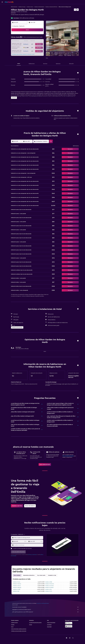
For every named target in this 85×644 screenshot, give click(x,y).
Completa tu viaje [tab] (52, 575)
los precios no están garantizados (43, 603)
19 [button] (28, 44)
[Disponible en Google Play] (69, 623)
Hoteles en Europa (22, 7)
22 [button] (37, 44)
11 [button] (24, 41)
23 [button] (40, 44)
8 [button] (37, 38)
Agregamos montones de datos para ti (45, 610)
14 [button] (34, 41)
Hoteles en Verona (17, 586)
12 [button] (28, 41)
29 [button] (37, 48)
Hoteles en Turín (49, 591)
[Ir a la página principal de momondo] (9, 2)
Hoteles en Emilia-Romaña (39, 7)
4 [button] (24, 38)
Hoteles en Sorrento (49, 586)
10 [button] (21, 41)
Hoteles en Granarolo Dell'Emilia (51, 7)
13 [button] (31, 41)
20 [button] (31, 44)
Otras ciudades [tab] (17, 575)
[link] (45, 465)
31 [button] (21, 51)
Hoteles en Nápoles (17, 588)
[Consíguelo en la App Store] (69, 626)
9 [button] (40, 38)
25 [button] (24, 48)
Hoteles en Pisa (48, 589)
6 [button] (31, 38)
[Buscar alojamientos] (2, 9)
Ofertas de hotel (14, 7)
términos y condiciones (32, 555)
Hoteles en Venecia (17, 584)
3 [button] (21, 38)
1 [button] (37, 35)
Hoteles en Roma (16, 582)
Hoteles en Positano (49, 588)
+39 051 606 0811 (15, 16)
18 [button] (24, 44)
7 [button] (34, 38)
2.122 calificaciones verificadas (27, 18)
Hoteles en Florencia (49, 584)
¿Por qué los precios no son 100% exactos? (45, 612)
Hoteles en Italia (30, 7)
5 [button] (28, 38)
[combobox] (28, 538)
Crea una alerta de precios (68, 456)
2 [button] (40, 35)
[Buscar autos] (2, 12)
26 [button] (28, 48)
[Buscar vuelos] (2, 6)
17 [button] (21, 44)
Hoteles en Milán (49, 582)
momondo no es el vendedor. (45, 607)
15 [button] (37, 41)
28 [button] (34, 48)
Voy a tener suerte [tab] (41, 575)
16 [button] (40, 41)
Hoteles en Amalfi (17, 589)
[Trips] (2, 15)
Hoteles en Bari (16, 591)
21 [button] (34, 44)
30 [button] (40, 48)
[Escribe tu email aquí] (28, 545)
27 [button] (31, 48)
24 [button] (21, 48)
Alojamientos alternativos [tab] (29, 575)
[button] (2, 2)
